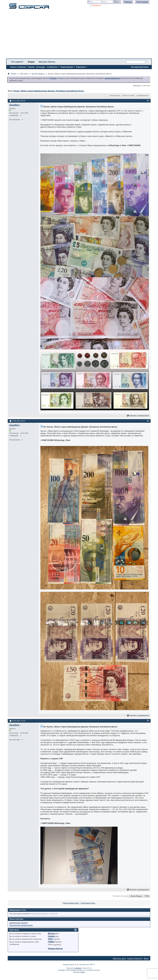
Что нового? (17, 62)
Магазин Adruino (47, 62)
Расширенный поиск (140, 67)
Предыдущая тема (71, 903)
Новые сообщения (18, 67)
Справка (31, 67)
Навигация (81, 67)
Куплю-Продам (38, 74)
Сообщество (52, 67)
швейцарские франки (19, 923)
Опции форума (67, 67)
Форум (31, 62)
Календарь (41, 67)
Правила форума (55, 949)
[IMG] (50, 939)
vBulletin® (79, 968)
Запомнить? (96, 5)
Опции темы (114, 96)
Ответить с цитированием (138, 416)
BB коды (52, 933)
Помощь (128, 2)
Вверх (147, 896)
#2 (148, 421)
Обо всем (24, 74)
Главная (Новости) (135, 958)
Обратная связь (119, 958)
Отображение (142, 96)
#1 (148, 100)
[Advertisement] (79, 35)
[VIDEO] (51, 942)
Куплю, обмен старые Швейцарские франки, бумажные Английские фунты (49, 91)
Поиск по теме (128, 96)
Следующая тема (88, 903)
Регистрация (142, 2)
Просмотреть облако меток (21, 925)
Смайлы (52, 936)
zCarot (83, 972)
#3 (148, 720)
